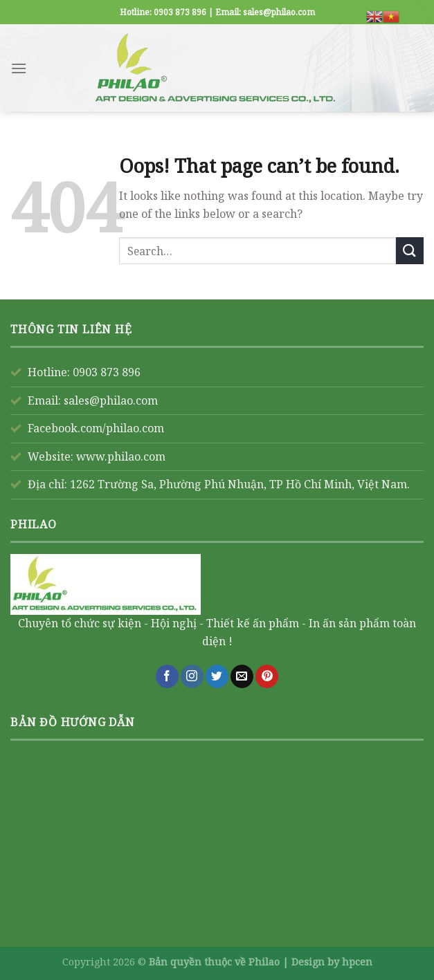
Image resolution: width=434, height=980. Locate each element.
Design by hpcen (332, 962)
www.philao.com (121, 456)
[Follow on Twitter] (217, 676)
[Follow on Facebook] (167, 676)
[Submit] (410, 251)
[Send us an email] (242, 676)
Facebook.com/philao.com (96, 428)
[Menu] (19, 68)
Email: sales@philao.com (93, 400)
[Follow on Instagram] (192, 676)
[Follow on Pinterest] (267, 676)
